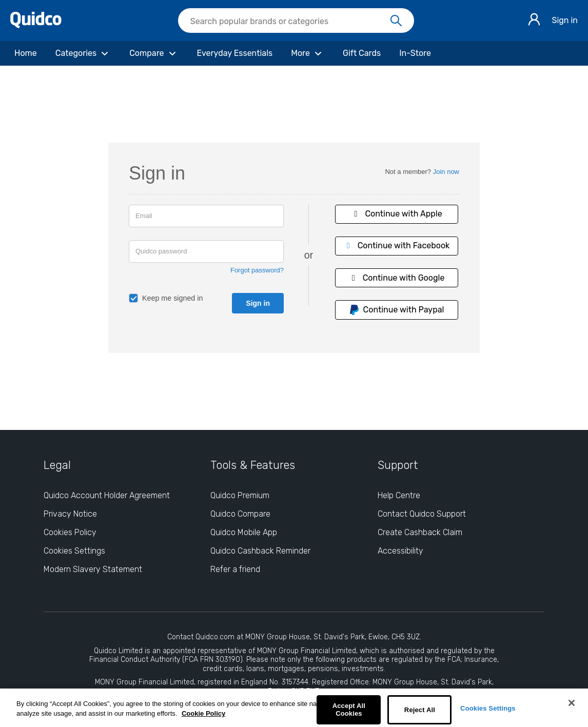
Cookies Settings (488, 708)
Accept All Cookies (349, 710)
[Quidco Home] (36, 25)
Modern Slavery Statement (93, 569)
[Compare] (154, 53)
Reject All (420, 710)
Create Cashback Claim (420, 532)
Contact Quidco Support (422, 514)
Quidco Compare (240, 514)
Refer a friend (235, 569)
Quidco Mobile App (244, 532)
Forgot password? (257, 270)
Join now (446, 172)
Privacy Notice (70, 514)
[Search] (396, 21)
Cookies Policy (70, 532)
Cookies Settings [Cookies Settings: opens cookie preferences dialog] (74, 551)
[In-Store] (415, 53)
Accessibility (400, 551)
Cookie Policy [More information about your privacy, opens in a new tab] (203, 713)
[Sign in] (534, 21)
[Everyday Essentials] (235, 53)
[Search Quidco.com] (290, 22)
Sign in (565, 20)
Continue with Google (397, 278)
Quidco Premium (240, 495)
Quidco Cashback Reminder (260, 551)
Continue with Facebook (397, 245)
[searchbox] (296, 21)
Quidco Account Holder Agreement (107, 495)
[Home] (26, 53)
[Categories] (83, 53)
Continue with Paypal (397, 310)
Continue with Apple (396, 214)
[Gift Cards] (362, 53)
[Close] (572, 703)
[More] (308, 53)
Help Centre (399, 495)
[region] (294, 708)
